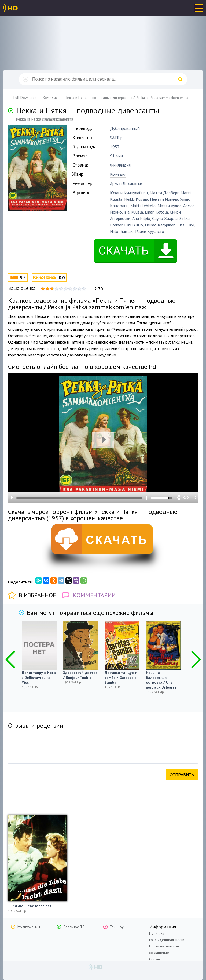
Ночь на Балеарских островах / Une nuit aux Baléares (161, 680)
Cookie (155, 959)
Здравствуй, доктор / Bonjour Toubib (80, 675)
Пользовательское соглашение (164, 949)
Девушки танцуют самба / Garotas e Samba (121, 678)
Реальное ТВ (74, 927)
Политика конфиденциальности (167, 936)
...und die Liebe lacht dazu (31, 906)
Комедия (118, 174)
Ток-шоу (117, 927)
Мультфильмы (29, 927)
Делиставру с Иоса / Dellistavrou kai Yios (39, 678)
